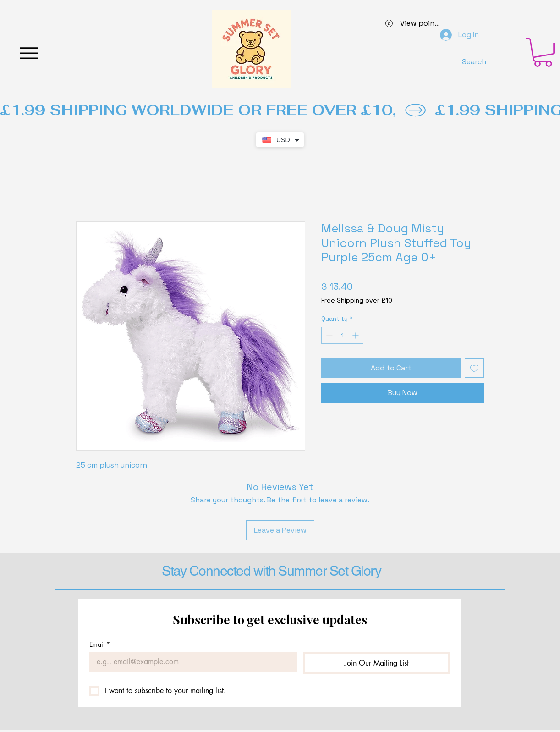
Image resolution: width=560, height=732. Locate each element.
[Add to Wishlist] (474, 368)
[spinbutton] (342, 335)
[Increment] (356, 335)
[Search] (474, 61)
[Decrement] (328, 335)
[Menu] (29, 53)
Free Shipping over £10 (357, 300)
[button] (543, 52)
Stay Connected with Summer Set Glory (271, 571)
